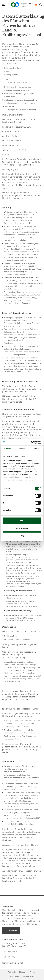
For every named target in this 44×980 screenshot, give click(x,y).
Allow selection (22, 528)
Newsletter (14, 977)
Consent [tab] (8, 449)
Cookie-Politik (26, 875)
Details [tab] (22, 449)
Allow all (22, 521)
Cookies (33, 972)
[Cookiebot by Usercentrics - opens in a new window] (31, 442)
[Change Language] (36, 5)
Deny (22, 536)
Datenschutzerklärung (17, 972)
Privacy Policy (28, 977)
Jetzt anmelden (11, 930)
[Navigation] (3, 5)
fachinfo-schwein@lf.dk (13, 963)
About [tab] (36, 449)
